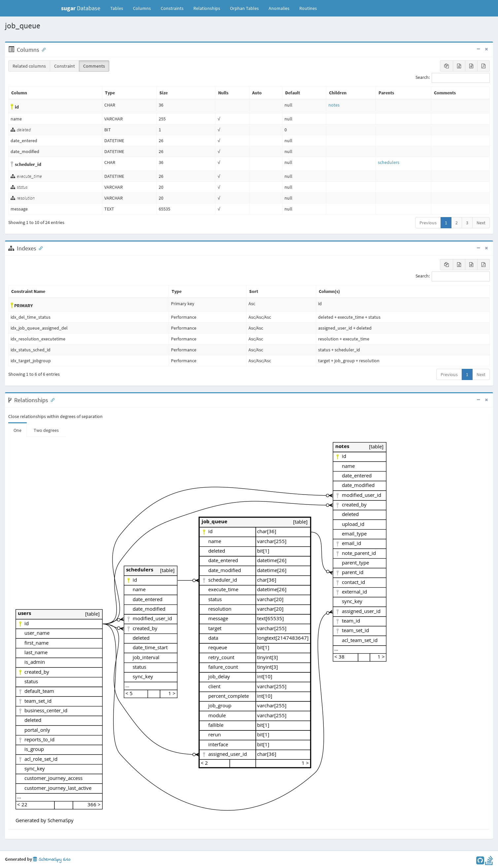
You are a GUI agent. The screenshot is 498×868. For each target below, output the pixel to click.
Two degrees (46, 430)
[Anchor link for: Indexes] (39, 248)
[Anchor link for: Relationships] (51, 400)
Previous (428, 223)
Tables (119, 8)
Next (481, 223)
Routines (308, 8)
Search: (453, 78)
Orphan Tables (244, 8)
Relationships (207, 8)
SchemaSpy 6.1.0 (52, 860)
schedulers (389, 162)
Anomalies (279, 8)
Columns (142, 8)
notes (334, 105)
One (17, 430)
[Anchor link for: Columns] (42, 49)
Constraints (172, 8)
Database (81, 8)
